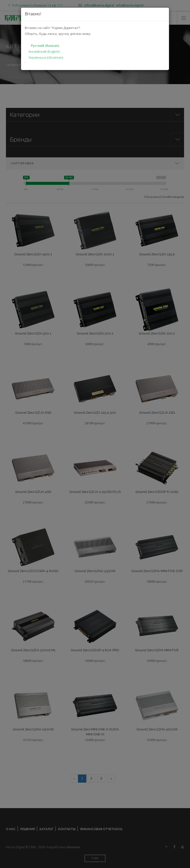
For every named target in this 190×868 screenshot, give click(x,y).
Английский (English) (44, 51)
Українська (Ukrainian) (46, 57)
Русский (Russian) (45, 46)
